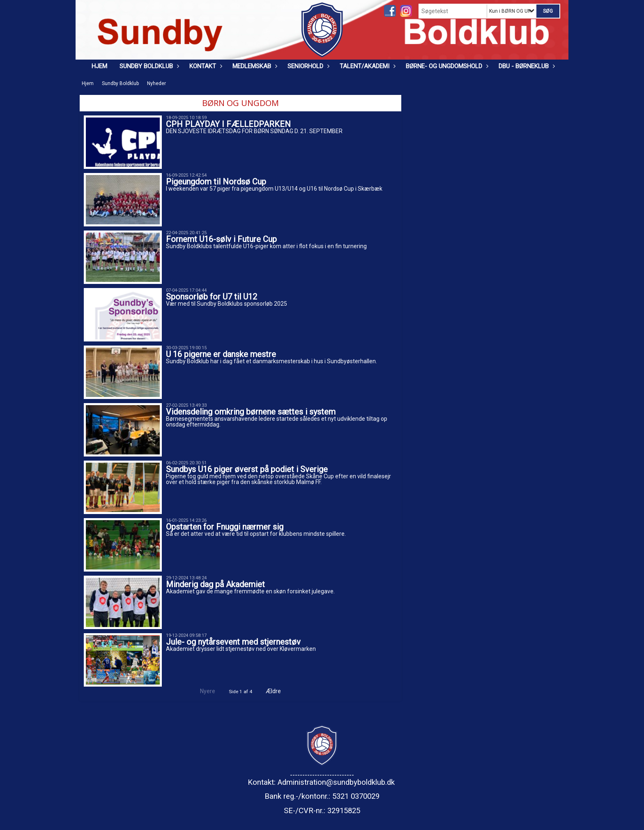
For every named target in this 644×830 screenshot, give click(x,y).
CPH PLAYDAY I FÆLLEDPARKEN (228, 124)
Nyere (203, 691)
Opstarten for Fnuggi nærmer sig (225, 527)
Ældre (279, 691)
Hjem (99, 66)
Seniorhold (307, 66)
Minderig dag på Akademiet (215, 584)
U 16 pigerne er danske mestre (221, 354)
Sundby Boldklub (148, 66)
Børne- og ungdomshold (446, 66)
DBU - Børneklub (526, 66)
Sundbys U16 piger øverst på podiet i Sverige (247, 469)
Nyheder (156, 83)
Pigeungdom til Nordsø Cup (216, 182)
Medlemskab (254, 66)
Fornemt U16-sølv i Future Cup (221, 239)
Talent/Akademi (367, 66)
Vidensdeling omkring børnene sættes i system (251, 412)
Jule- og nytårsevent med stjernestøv (233, 642)
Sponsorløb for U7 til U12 (212, 297)
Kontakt (205, 66)
